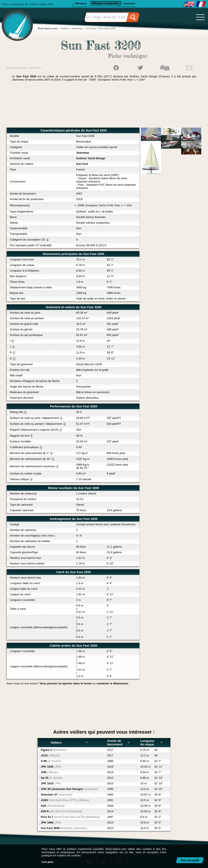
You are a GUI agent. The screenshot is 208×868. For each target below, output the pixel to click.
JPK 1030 (51, 767)
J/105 (65, 800)
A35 (53, 806)
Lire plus (47, 862)
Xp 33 (52, 778)
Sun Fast (82, 164)
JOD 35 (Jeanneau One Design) (69, 789)
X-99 (51, 761)
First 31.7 (70, 817)
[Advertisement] (104, 106)
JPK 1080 (51, 822)
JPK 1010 (51, 783)
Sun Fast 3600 (64, 828)
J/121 (50, 755)
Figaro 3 (54, 750)
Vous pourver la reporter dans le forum (66, 683)
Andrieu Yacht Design (91, 158)
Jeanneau (83, 153)
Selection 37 (57, 795)
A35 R (62, 811)
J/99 (50, 772)
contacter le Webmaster (112, 683)
